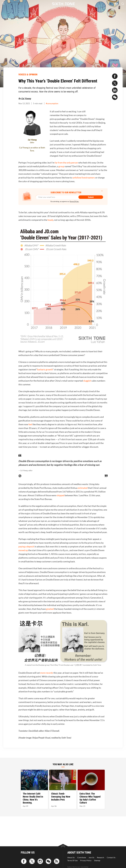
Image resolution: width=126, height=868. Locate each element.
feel (30, 424)
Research (101, 858)
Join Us (91, 858)
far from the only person (66, 163)
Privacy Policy (86, 861)
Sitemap (97, 861)
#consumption (52, 103)
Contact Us (111, 858)
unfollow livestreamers (84, 178)
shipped (61, 495)
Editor (32, 143)
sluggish (87, 381)
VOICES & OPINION (28, 74)
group (61, 166)
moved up (23, 550)
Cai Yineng (26, 98)
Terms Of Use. (74, 201)
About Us (71, 858)
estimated (83, 488)
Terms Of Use (72, 861)
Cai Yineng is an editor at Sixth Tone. (32, 149)
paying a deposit (26, 547)
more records (47, 673)
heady (50, 220)
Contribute (82, 858)
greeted (50, 609)
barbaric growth (45, 369)
